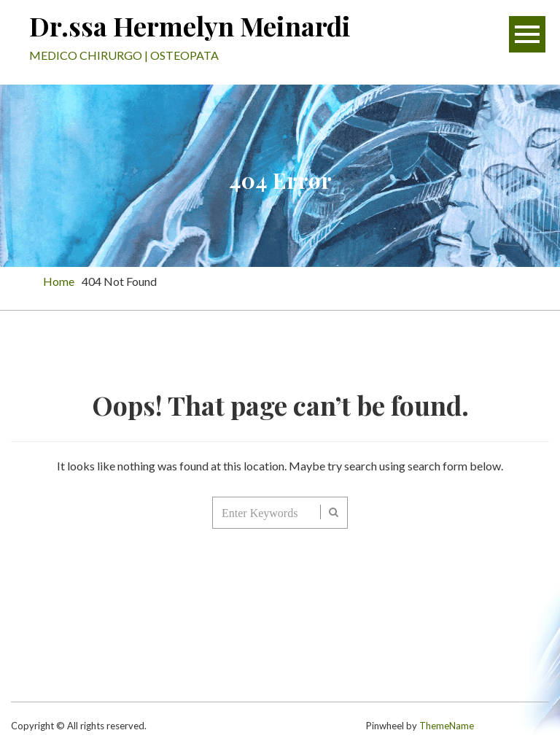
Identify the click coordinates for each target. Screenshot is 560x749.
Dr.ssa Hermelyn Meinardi (190, 26)
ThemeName (447, 726)
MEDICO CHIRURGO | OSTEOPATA (124, 55)
